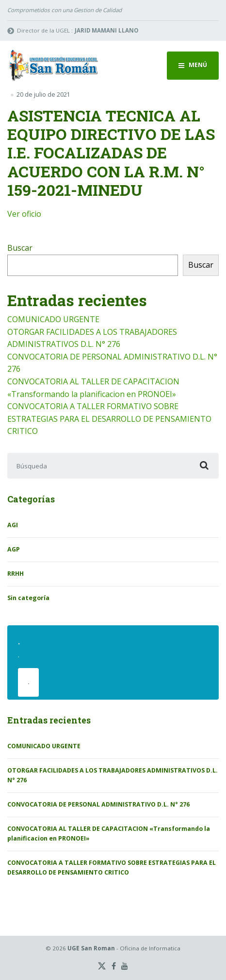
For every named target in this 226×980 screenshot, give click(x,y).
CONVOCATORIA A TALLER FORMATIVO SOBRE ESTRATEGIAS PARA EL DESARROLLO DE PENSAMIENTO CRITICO (109, 419)
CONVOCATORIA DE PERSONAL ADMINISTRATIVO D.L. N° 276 (98, 804)
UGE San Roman (91, 948)
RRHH (16, 574)
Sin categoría (28, 598)
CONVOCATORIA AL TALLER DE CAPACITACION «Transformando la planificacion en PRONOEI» (109, 834)
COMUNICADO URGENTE (53, 319)
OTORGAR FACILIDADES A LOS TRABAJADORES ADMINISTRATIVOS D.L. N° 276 (113, 775)
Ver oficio (24, 214)
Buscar (20, 248)
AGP (14, 549)
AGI (13, 525)
